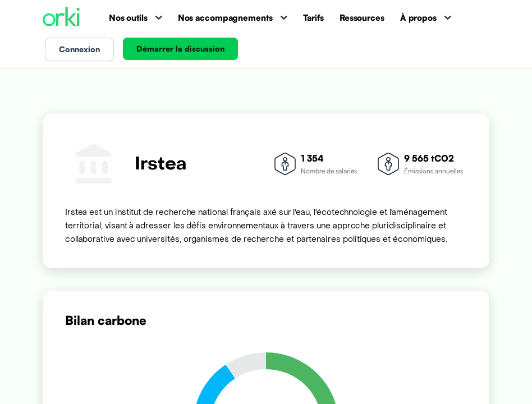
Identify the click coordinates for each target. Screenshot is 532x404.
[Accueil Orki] (61, 18)
